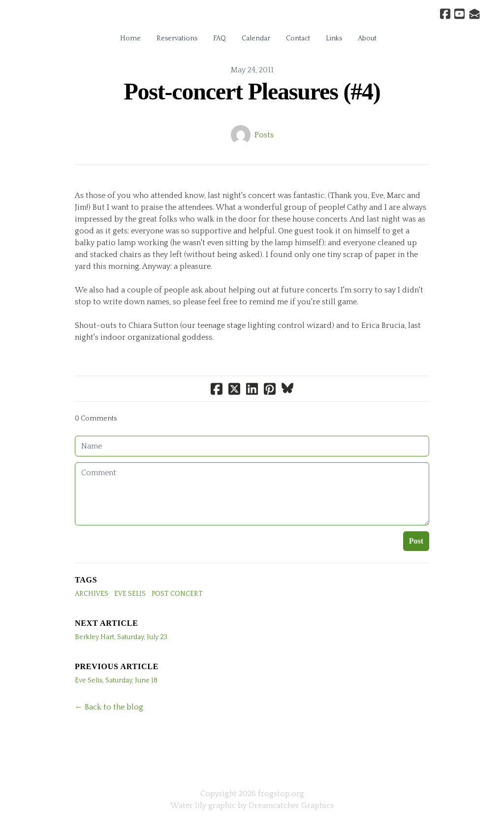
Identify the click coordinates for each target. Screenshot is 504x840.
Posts (264, 135)
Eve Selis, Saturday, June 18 (116, 680)
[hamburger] (31, 16)
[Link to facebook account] (445, 14)
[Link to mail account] (474, 14)
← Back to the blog (109, 707)
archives (92, 594)
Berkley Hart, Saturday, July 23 (121, 637)
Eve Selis (130, 594)
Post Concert (177, 594)
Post (416, 541)
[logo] (252, 17)
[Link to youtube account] (459, 14)
